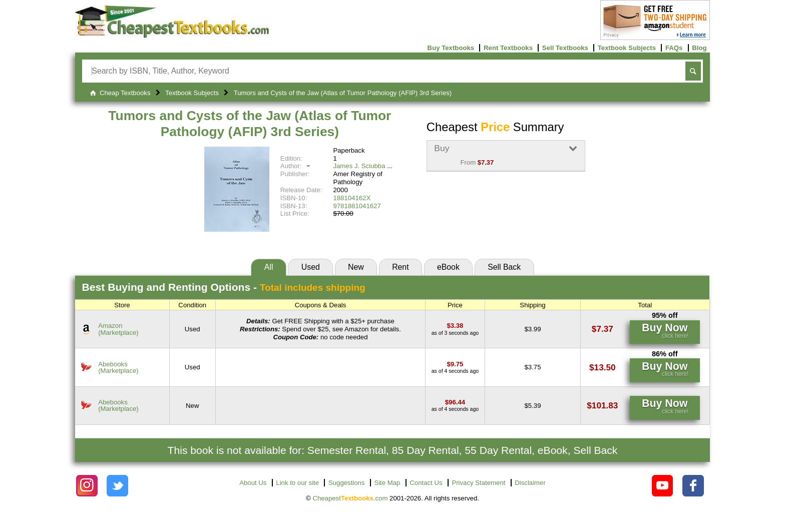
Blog (699, 48)
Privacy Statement (478, 483)
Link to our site (297, 483)
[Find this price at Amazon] (455, 326)
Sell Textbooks (565, 48)
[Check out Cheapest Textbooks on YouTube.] (663, 486)
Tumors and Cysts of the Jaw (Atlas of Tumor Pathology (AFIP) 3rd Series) (250, 124)
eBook (448, 267)
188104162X (352, 198)
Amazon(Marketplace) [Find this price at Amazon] (118, 329)
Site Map (387, 483)
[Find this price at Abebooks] (455, 364)
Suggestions (347, 483)
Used (311, 267)
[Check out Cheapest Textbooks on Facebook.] (693, 486)
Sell (504, 267)
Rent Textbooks (508, 48)
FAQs (674, 48)
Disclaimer (530, 483)
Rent (400, 267)
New (356, 267)
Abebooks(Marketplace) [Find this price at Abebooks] (118, 367)
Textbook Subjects (627, 48)
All (269, 267)
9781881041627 (357, 206)
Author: (297, 166)
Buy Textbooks (451, 48)
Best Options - (224, 287)
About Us (253, 483)
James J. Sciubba (359, 166)
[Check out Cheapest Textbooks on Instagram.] (87, 486)
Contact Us (426, 483)
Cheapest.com (350, 498)
